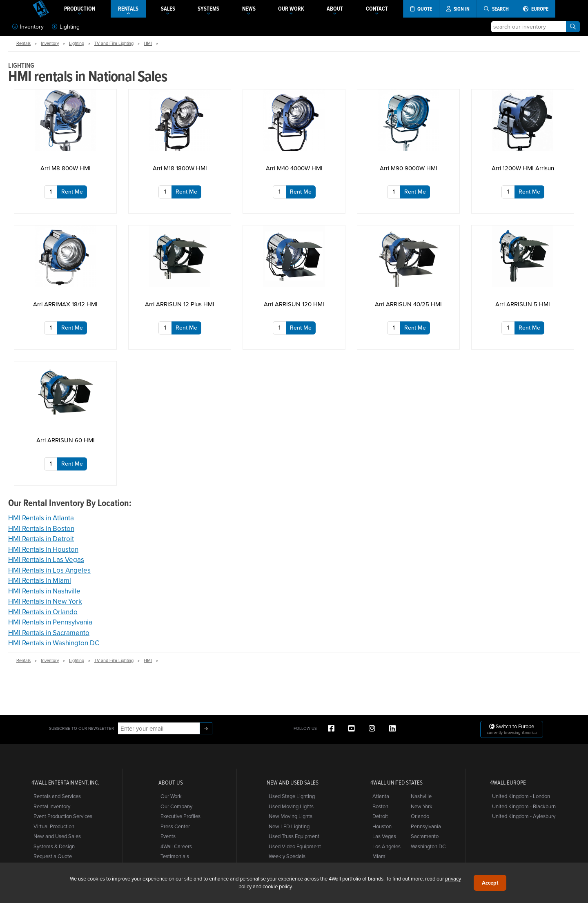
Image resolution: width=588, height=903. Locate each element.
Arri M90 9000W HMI (409, 168)
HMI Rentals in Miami (40, 580)
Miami (380, 856)
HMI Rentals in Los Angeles (49, 570)
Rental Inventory (52, 806)
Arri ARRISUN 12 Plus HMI (180, 304)
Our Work (171, 796)
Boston (380, 806)
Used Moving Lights (291, 806)
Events (168, 836)
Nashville (421, 796)
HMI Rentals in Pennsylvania (50, 622)
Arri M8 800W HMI (66, 168)
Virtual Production (54, 826)
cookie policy (277, 886)
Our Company (176, 806)
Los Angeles (386, 846)
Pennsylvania (426, 826)
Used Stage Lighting (292, 796)
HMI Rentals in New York (45, 601)
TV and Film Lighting (114, 43)
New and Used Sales (57, 836)
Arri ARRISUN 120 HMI (294, 304)
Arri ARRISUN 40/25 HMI (408, 304)
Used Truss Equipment (294, 836)
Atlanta (381, 796)
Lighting (66, 27)
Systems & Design (54, 846)
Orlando (420, 816)
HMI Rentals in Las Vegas (46, 560)
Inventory (28, 27)
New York (422, 806)
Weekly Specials (287, 856)
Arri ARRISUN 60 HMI (66, 440)
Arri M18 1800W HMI (180, 168)
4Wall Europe (508, 783)
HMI (148, 43)
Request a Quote (53, 856)
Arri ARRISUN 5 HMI (523, 304)
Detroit (380, 816)
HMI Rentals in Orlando (43, 612)
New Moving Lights (291, 816)
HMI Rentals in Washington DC (54, 643)
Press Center (175, 826)
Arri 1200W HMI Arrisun (523, 168)
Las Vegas (384, 836)
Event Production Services (63, 816)
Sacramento (425, 836)
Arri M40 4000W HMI (294, 168)
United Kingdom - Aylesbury (524, 816)
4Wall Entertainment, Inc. (65, 783)
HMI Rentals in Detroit (41, 539)
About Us (171, 783)
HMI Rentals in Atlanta (41, 518)
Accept (490, 883)
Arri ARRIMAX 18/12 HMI (65, 304)
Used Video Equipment (295, 846)
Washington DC (428, 846)
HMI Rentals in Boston (41, 528)
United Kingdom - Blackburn (524, 806)
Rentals (23, 43)
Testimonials (175, 856)
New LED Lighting (289, 826)
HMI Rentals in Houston (43, 549)
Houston (382, 826)
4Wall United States (396, 783)
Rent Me (72, 192)
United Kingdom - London (521, 796)
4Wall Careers (176, 846)
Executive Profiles (180, 816)
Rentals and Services (57, 796)
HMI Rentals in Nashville (44, 591)
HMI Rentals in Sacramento (49, 633)
